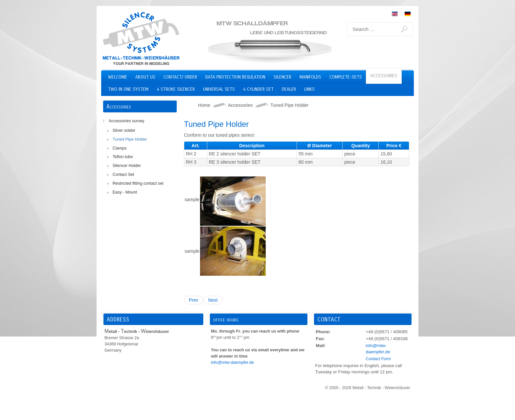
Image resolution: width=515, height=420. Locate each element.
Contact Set (123, 175)
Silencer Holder (127, 166)
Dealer (289, 89)
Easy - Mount (125, 192)
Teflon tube (123, 157)
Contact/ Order (180, 77)
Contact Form (378, 359)
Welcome (118, 77)
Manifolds (310, 77)
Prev (194, 300)
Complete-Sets (346, 77)
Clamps (120, 148)
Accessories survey (127, 121)
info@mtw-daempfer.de (232, 362)
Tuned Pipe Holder (130, 139)
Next (213, 300)
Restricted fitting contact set (138, 183)
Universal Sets (219, 89)
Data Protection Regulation (235, 77)
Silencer (282, 77)
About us (145, 77)
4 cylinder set (258, 89)
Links (309, 89)
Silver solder (124, 130)
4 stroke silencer (176, 89)
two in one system (128, 89)
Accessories (384, 76)
